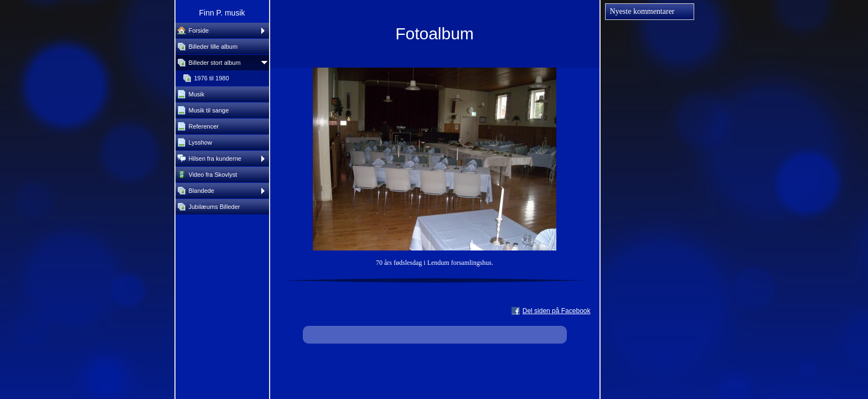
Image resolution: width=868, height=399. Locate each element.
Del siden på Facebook (557, 311)
